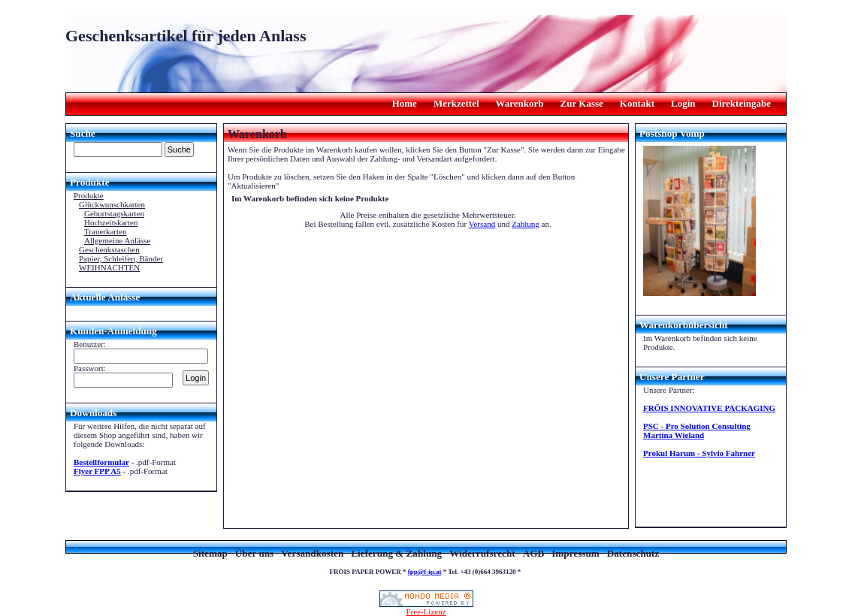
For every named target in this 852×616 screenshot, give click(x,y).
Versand (482, 224)
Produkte (89, 195)
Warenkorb (520, 103)
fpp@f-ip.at (425, 572)
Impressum (576, 553)
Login (683, 103)
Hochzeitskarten (111, 222)
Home (405, 103)
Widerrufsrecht (482, 553)
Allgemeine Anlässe (117, 240)
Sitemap (210, 553)
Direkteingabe (742, 103)
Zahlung (526, 224)
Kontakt (637, 103)
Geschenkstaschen (109, 249)
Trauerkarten (105, 231)
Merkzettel (456, 103)
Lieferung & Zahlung (396, 553)
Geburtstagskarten (114, 213)
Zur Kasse (582, 103)
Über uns (254, 553)
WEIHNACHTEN (109, 267)
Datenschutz (633, 553)
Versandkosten (312, 553)
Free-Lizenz (426, 608)
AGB (534, 553)
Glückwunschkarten (112, 204)
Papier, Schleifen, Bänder (121, 258)
